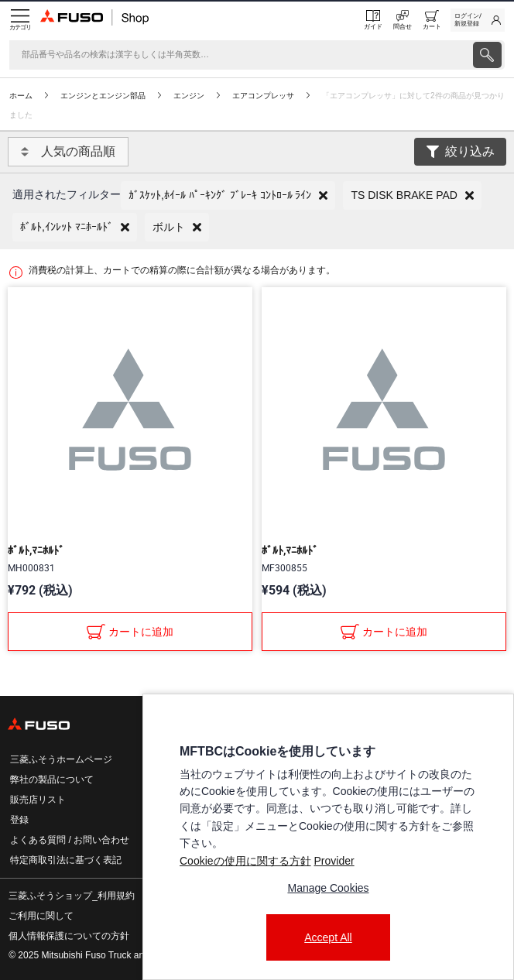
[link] (478, 20)
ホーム (21, 96)
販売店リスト (38, 800)
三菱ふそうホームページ (61, 759)
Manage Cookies (328, 888)
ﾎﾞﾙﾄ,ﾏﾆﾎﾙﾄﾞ (36, 550)
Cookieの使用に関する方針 (245, 861)
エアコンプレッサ (263, 96)
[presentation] (487, 55)
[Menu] (20, 20)
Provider (334, 861)
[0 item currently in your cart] (432, 20)
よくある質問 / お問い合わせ (70, 840)
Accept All (328, 937)
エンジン (189, 96)
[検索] (240, 55)
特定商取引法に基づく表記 (66, 860)
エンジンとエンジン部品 (103, 96)
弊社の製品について (52, 780)
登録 (19, 820)
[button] (228, 195)
